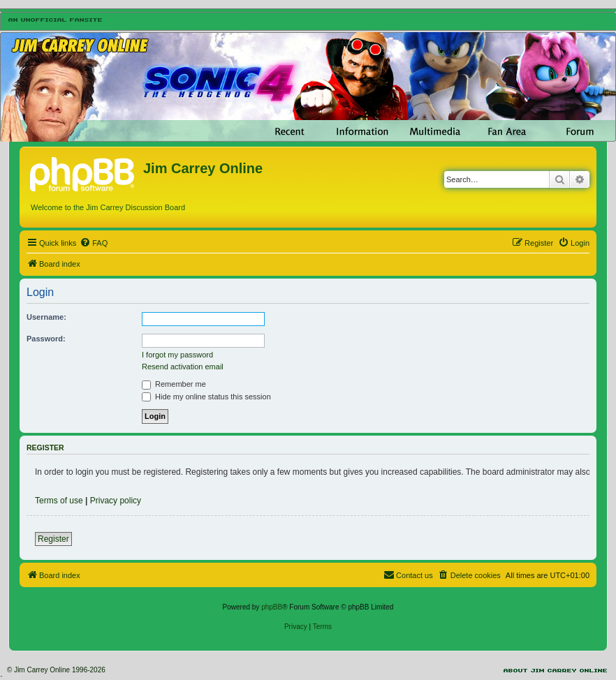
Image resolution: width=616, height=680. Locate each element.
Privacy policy (116, 501)
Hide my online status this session (206, 397)
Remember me (174, 384)
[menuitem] (94, 243)
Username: (46, 317)
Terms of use (59, 501)
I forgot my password (177, 355)
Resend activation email (183, 367)
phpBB (272, 607)
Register (53, 539)
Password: (46, 339)
